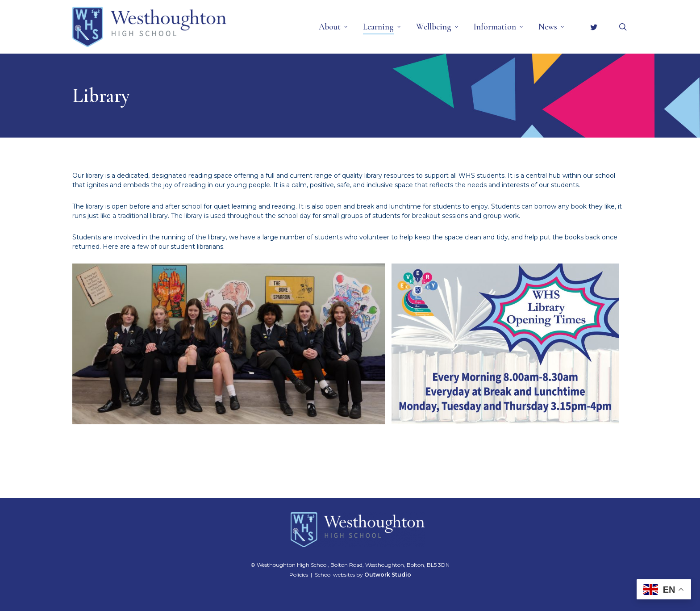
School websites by (363, 575)
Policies (299, 575)
